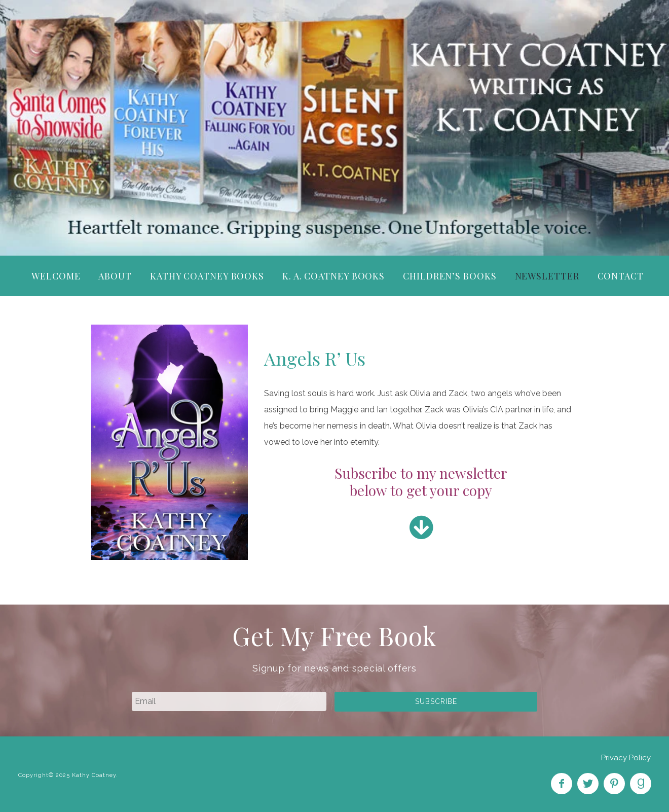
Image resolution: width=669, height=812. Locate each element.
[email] (229, 701)
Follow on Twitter (588, 784)
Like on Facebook (562, 784)
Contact (621, 276)
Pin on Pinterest (614, 784)
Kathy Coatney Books (207, 276)
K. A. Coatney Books (333, 276)
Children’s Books (450, 276)
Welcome (56, 276)
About (115, 276)
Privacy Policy (626, 758)
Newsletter (547, 276)
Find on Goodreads (641, 784)
